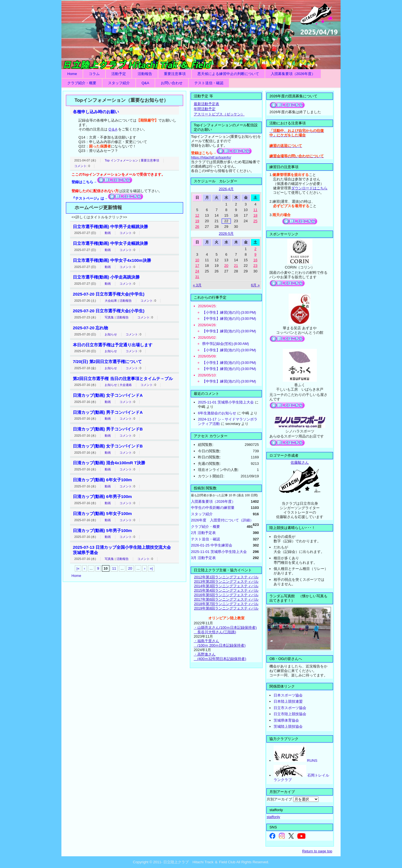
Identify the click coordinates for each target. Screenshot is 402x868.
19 (197, 221)
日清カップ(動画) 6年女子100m (102, 480)
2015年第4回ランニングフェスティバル (226, 590)
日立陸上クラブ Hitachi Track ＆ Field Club (201, 35)
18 (255, 215)
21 (236, 266)
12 (197, 215)
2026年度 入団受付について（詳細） (222, 520)
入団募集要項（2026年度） (293, 74)
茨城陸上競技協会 (288, 726)
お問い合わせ (172, 83)
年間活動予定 (205, 109)
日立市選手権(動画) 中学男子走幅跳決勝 (110, 227)
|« (78, 568)
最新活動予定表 (206, 104)
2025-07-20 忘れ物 (90, 328)
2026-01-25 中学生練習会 (212, 545)
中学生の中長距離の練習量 (213, 508)
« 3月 (197, 285)
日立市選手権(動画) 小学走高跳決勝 (106, 277)
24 (197, 271)
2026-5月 (226, 234)
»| (151, 568)
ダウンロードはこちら (309, 188)
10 (197, 260)
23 (255, 266)
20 (130, 568)
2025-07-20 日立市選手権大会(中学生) (109, 294)
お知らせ (111, 334)
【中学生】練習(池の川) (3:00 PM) (229, 319)
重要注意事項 (175, 74)
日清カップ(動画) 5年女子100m (102, 513)
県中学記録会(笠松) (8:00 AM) (225, 344)
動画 (108, 233)
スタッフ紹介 (119, 83)
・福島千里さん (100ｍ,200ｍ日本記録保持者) (220, 643)
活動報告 (145, 74)
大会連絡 (126, 385)
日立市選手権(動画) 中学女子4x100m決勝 (112, 260)
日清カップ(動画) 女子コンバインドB (108, 446)
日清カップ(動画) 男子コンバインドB (108, 429)
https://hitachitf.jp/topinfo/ (211, 157)
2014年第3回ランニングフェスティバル (226, 586)
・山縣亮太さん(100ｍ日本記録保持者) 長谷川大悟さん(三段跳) (225, 630)
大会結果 (111, 301)
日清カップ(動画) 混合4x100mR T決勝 (109, 463)
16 (255, 260)
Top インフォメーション (121, 160)
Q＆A (113, 129)
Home (72, 74)
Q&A (145, 83)
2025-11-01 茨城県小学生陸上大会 (226, 402)
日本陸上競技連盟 (288, 701)
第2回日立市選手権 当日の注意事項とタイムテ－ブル (123, 379)
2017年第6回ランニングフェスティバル (226, 599)
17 (197, 266)
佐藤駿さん (300, 462)
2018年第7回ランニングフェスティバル (226, 604)
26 (197, 227)
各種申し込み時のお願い (96, 112)
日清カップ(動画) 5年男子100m (102, 530)
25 (255, 221)
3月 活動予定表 (203, 558)
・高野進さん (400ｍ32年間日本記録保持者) (220, 657)
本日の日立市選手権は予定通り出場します (113, 345)
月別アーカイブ (279, 799)
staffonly (273, 817)
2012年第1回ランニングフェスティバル (226, 577)
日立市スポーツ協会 (290, 708)
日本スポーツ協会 (288, 695)
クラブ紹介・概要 (82, 83)
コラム (94, 74)
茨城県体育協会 (286, 720)
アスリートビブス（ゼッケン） (219, 114)
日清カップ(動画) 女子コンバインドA (108, 395)
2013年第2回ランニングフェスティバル (226, 582)
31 (197, 277)
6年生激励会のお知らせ (217, 413)
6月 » (255, 285)
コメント (80, 166)
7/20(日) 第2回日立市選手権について (107, 362)
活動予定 (119, 74)
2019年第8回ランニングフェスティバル (226, 608)
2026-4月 (226, 189)
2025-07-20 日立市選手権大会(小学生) (109, 311)
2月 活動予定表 (203, 533)
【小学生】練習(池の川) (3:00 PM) (229, 312)
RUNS (295, 761)
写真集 (109, 317)
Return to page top (317, 851)
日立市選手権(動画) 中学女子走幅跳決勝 (110, 243)
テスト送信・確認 (209, 83)
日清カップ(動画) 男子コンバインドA (108, 412)
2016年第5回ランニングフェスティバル (226, 595)
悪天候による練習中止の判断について (228, 74)
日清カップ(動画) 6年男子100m (102, 496)
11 (114, 568)
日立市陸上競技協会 (290, 714)
